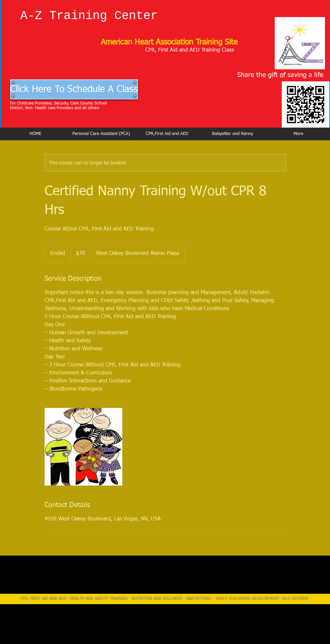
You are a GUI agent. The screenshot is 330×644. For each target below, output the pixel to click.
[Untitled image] (83, 447)
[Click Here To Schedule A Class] (74, 89)
